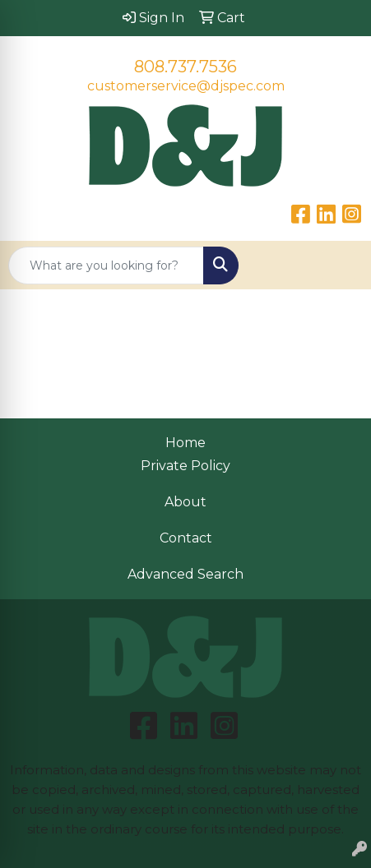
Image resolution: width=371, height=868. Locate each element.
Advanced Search (185, 574)
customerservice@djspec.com (186, 86)
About (185, 502)
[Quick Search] (106, 265)
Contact (186, 538)
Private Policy (185, 466)
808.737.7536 (185, 67)
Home (185, 443)
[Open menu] (338, 265)
